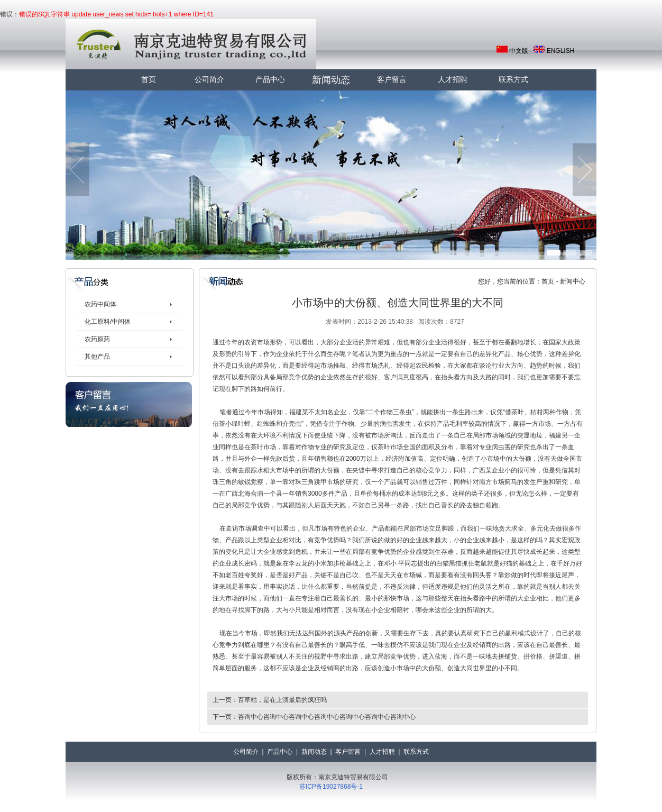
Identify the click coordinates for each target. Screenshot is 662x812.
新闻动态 (331, 80)
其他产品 (97, 357)
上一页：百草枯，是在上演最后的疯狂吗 (270, 700)
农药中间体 (100, 304)
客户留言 (392, 80)
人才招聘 (453, 80)
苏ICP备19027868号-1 (331, 787)
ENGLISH (561, 51)
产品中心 (270, 80)
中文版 (519, 51)
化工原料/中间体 (108, 322)
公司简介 (209, 80)
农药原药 (97, 339)
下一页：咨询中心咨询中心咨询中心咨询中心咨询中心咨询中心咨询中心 (314, 717)
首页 (149, 80)
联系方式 (513, 80)
